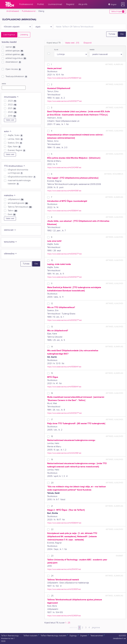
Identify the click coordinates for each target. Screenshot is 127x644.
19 (52, 460)
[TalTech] (10, 4)
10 (52, 260)
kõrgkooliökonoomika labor (22, 177)
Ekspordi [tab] (88, 43)
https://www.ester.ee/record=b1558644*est (64, 78)
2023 (12, 101)
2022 (12, 105)
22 (52, 529)
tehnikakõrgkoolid (18, 203)
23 (52, 556)
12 (52, 304)
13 (52, 327)
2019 (12, 116)
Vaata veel (10, 120)
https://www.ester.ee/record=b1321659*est (64, 589)
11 (52, 284)
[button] (123, 4)
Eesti (12, 214)
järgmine (96, 628)
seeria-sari (10, 230)
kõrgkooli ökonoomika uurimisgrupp (18, 171)
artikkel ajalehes (15, 55)
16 (52, 393)
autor (8, 131)
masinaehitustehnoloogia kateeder (19, 182)
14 (52, 347)
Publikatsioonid (29, 11)
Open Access (13, 69)
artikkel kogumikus (16, 58)
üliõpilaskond (16, 199)
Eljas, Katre (14, 147)
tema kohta (11, 242)
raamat (11, 47)
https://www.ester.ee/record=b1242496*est (64, 168)
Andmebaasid (13, 11)
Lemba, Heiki (15, 139)
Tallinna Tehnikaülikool (20, 207)
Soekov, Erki (15, 143)
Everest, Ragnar (17, 150)
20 (52, 483)
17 (52, 420)
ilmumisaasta (11, 97)
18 (52, 436)
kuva (56, 50)
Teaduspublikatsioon (16, 77)
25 (52, 596)
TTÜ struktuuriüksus (15, 166)
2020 (12, 112)
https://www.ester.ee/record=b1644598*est (64, 191)
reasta (92, 50)
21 (52, 506)
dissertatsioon (13, 62)
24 (52, 576)
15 (52, 373)
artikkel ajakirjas (15, 51)
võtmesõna (11, 254)
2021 (12, 108)
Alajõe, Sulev (15, 135)
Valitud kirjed (118, 12)
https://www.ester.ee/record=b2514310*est (64, 569)
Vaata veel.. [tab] (72, 43)
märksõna (10, 196)
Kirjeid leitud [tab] (54, 43)
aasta (4, 84)
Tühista (112, 34)
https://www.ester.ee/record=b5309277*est (64, 101)
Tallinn (13, 211)
